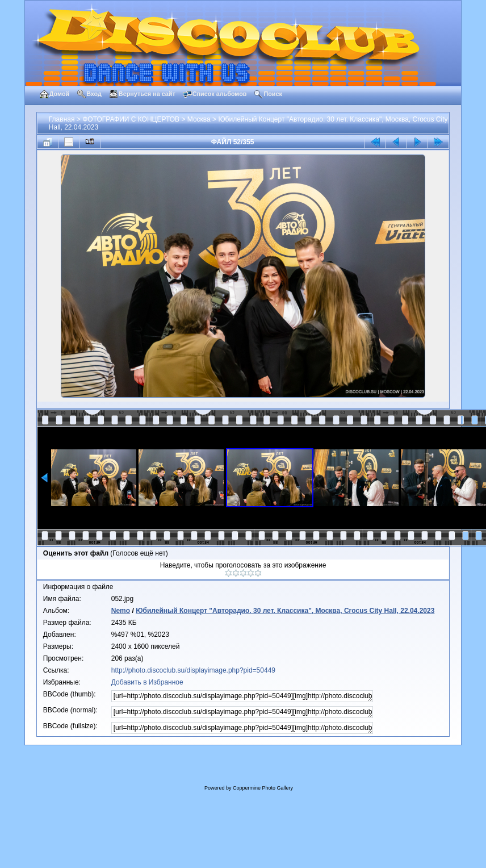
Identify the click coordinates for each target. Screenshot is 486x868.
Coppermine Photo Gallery (263, 788)
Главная (62, 119)
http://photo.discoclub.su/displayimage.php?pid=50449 (193, 670)
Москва (199, 119)
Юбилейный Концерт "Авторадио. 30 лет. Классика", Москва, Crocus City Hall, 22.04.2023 (285, 611)
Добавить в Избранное (147, 682)
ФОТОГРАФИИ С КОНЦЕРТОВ (131, 119)
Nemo (121, 611)
